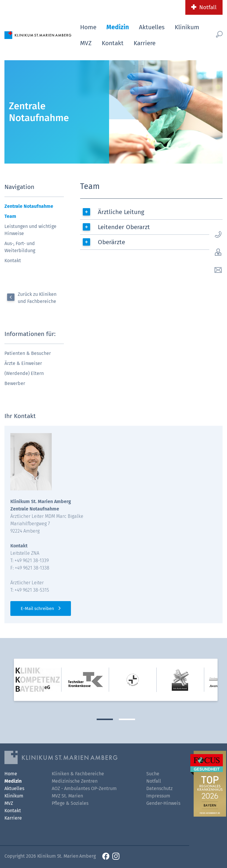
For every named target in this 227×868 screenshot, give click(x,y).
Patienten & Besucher (28, 353)
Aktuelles (152, 27)
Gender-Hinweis (163, 803)
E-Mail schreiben (37, 608)
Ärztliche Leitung (121, 212)
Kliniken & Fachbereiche (78, 774)
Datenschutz (159, 788)
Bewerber (15, 383)
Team (10, 216)
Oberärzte (111, 242)
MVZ (86, 43)
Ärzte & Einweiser (23, 363)
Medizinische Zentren (75, 781)
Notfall (208, 7)
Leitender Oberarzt (124, 227)
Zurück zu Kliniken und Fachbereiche (37, 298)
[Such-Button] (218, 34)
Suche (153, 774)
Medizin (118, 27)
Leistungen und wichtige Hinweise (30, 230)
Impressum (158, 796)
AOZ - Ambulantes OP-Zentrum (84, 788)
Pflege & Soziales (70, 803)
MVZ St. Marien (67, 796)
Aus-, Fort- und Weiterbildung (20, 247)
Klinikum (187, 27)
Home (88, 27)
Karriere (145, 43)
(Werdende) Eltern (24, 373)
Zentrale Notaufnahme (29, 206)
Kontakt (113, 43)
